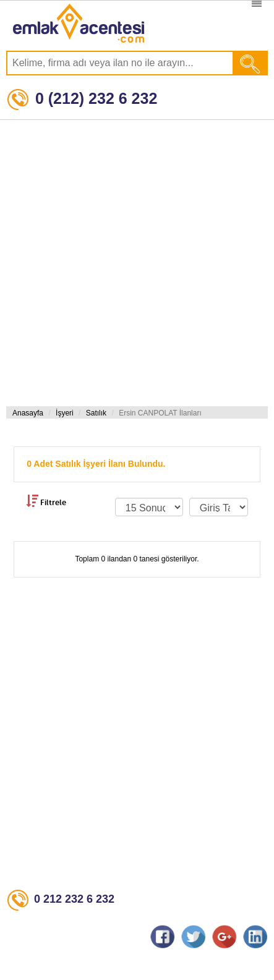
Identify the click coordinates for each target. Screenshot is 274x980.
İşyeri (65, 413)
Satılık (96, 413)
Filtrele (46, 501)
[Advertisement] (134, 263)
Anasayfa (28, 413)
